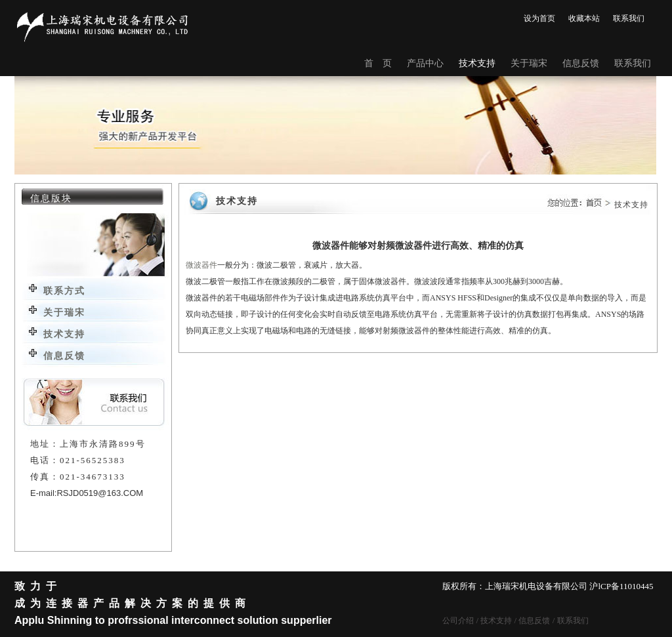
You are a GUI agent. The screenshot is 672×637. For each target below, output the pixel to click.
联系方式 (64, 291)
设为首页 (539, 18)
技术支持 (477, 63)
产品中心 (425, 63)
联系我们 (629, 18)
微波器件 (201, 265)
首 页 (378, 63)
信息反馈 (581, 63)
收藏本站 (584, 18)
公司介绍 (458, 621)
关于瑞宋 (529, 63)
